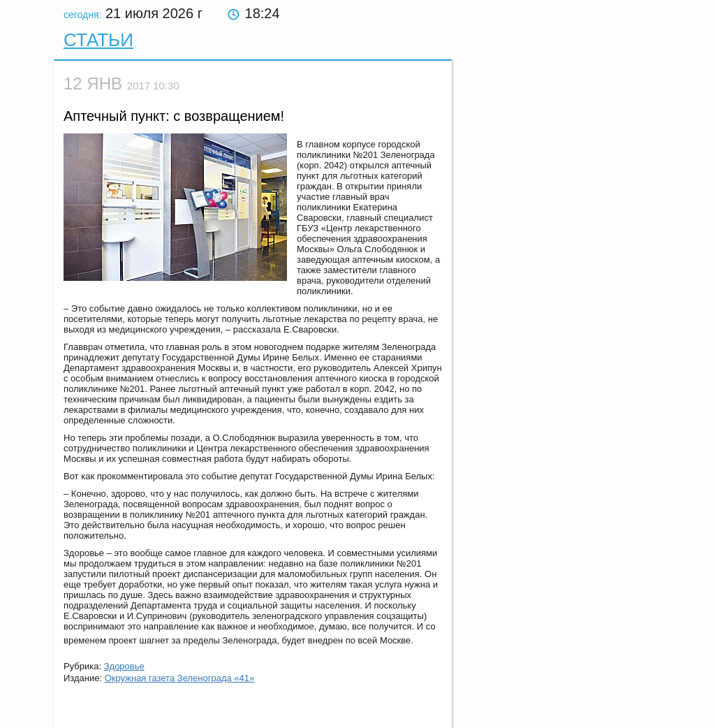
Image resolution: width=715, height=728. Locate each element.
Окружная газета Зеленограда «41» (180, 678)
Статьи (98, 40)
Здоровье (124, 666)
